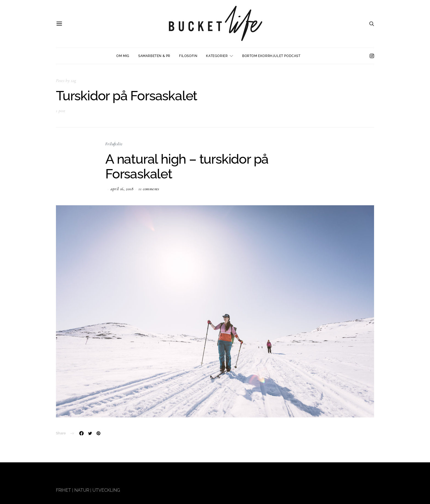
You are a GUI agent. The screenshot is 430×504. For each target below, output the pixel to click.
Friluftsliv (114, 144)
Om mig (123, 56)
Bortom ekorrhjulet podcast (271, 56)
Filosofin (188, 56)
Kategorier (217, 56)
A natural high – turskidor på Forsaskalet (187, 166)
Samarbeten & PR (154, 56)
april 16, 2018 (122, 189)
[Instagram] (372, 56)
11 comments (149, 189)
